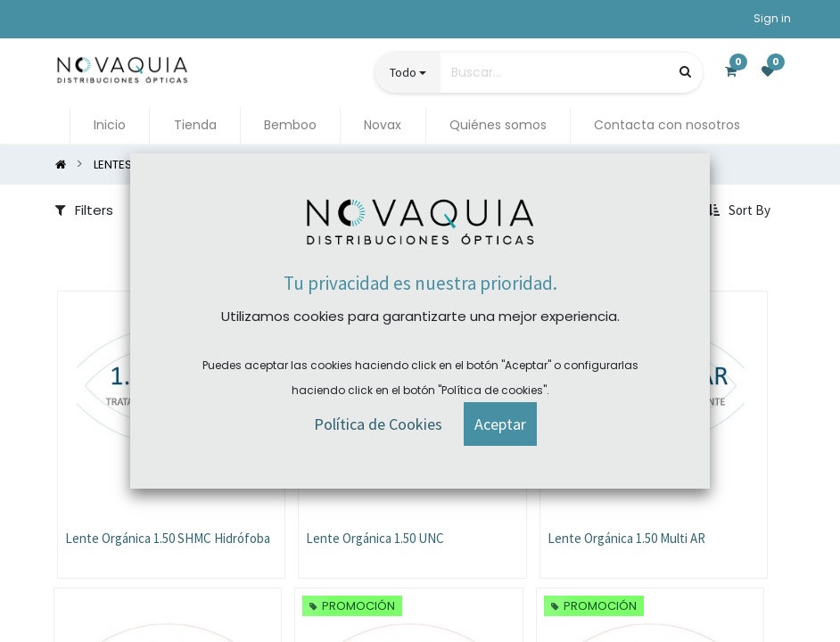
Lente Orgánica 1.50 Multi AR (626, 538)
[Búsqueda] (685, 72)
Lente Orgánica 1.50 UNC (375, 538)
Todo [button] (403, 72)
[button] (741, 210)
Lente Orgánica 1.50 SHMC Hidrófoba (168, 538)
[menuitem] (110, 125)
